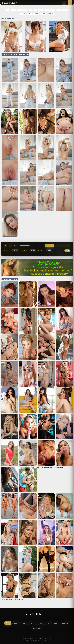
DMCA (16, 623)
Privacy (32, 623)
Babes (20, 10)
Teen (25, 10)
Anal (47, 10)
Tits (8, 10)
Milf (35, 10)
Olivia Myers (15, 251)
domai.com (33, 251)
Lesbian (13, 10)
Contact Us (37, 628)
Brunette (65, 10)
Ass (30, 10)
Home (8, 623)
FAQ (41, 623)
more (67, 251)
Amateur (41, 10)
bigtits (49, 251)
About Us (65, 623)
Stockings (51, 14)
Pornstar (36, 14)
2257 (48, 623)
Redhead (43, 14)
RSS (56, 623)
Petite (30, 14)
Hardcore (23, 14)
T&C (24, 623)
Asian (52, 10)
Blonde (59, 10)
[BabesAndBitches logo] (37, 615)
